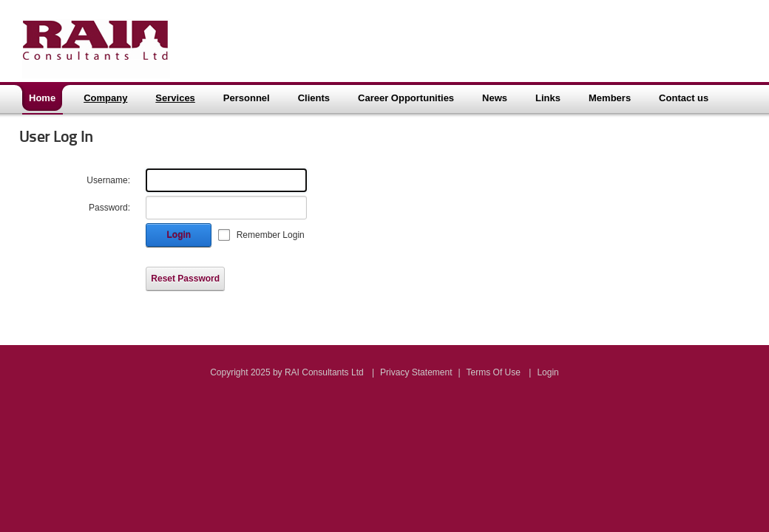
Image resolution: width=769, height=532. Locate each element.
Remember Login (271, 235)
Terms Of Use (494, 372)
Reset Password (185, 279)
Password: (109, 208)
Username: (108, 180)
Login (179, 235)
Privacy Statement (416, 372)
